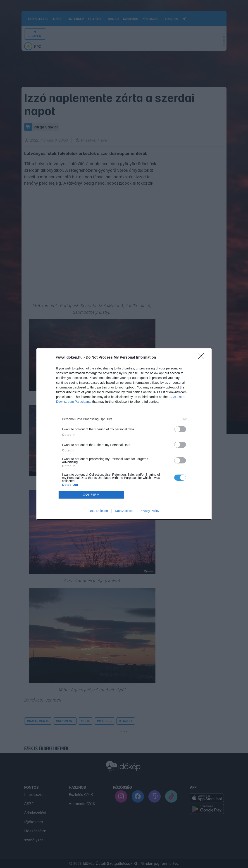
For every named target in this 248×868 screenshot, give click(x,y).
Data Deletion (98, 511)
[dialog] (124, 434)
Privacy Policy (149, 511)
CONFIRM (91, 495)
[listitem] (124, 419)
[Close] (202, 358)
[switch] (180, 429)
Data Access (124, 511)
